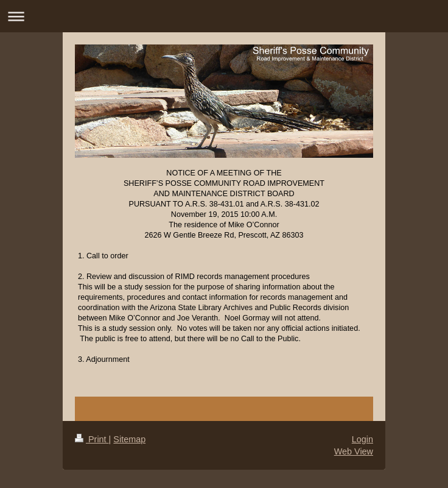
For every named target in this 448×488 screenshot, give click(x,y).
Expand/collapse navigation (224, 16)
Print (92, 439)
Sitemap (129, 439)
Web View (354, 451)
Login (362, 439)
